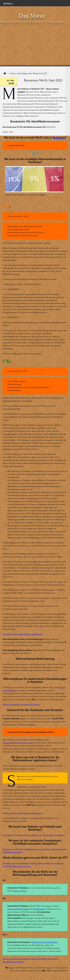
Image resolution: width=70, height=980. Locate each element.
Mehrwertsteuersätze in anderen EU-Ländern (21, 705)
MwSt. (25, 971)
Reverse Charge (20, 891)
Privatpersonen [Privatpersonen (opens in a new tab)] (39, 909)
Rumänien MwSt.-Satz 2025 (43, 80)
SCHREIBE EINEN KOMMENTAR (56, 971)
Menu (10, 4)
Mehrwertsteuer (16, 971)
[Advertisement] (35, 44)
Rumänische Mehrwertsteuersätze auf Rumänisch (23, 634)
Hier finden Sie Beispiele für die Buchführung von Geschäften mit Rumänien (34, 835)
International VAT (61, 968)
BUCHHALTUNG (22, 968)
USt (37, 971)
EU (53, 968)
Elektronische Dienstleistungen (45, 942)
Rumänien (59, 138)
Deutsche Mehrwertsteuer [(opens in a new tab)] (19, 909)
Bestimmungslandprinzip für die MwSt (18, 743)
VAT (40, 971)
